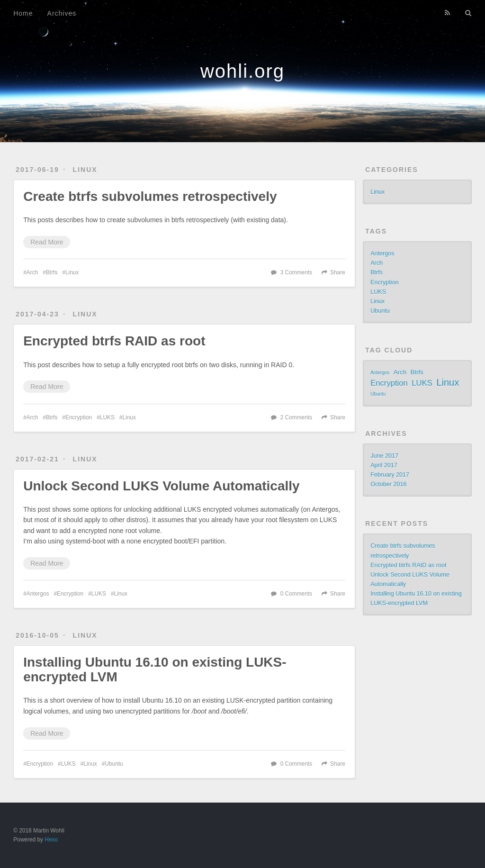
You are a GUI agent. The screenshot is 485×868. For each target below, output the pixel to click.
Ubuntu (114, 764)
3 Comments (296, 272)
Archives (62, 13)
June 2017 (384, 456)
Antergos (38, 594)
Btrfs (52, 272)
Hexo (51, 840)
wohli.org (242, 71)
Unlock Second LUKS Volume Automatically (161, 486)
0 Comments (296, 594)
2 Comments (296, 417)
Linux (85, 170)
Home (23, 13)
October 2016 (388, 484)
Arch (32, 272)
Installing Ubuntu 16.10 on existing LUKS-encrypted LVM (155, 669)
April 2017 (384, 465)
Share (338, 272)
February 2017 (390, 475)
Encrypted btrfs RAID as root (114, 341)
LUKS (107, 417)
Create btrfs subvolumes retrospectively (150, 196)
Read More (47, 242)
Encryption (79, 417)
